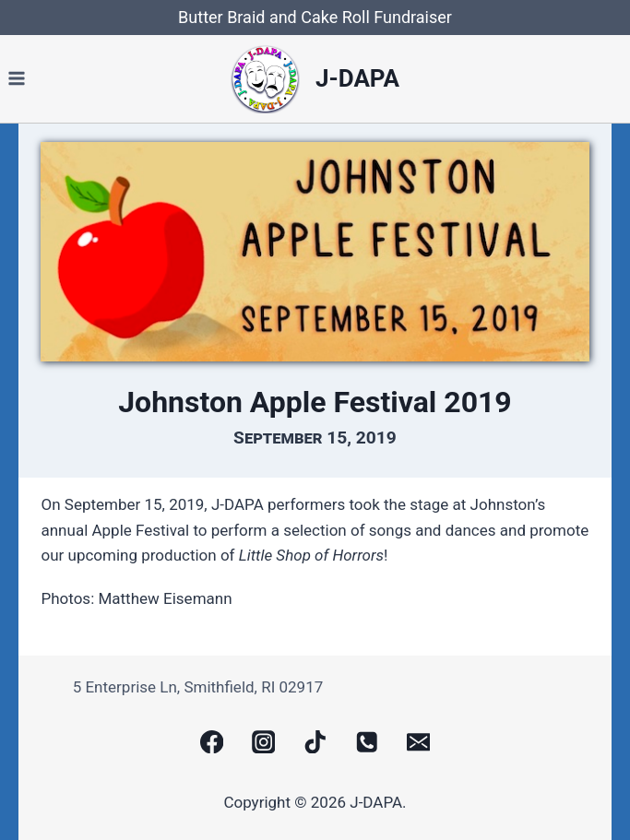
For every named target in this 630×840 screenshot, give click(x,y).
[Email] (418, 742)
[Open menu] (17, 79)
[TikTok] (315, 742)
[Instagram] (263, 742)
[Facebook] (212, 742)
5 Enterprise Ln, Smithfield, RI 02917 (198, 687)
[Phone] (367, 742)
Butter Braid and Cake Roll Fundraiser (315, 17)
